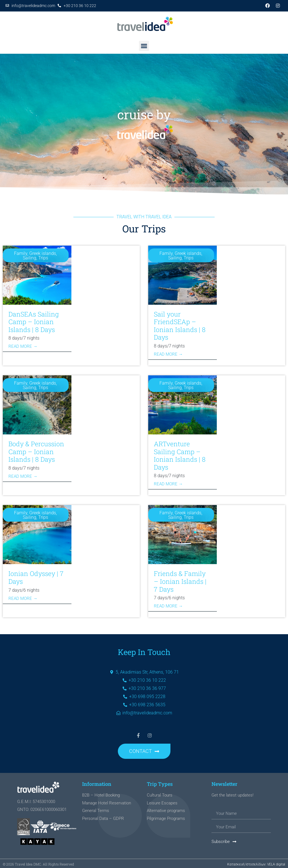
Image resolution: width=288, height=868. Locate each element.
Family (21, 253)
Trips (43, 258)
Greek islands (43, 253)
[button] (144, 46)
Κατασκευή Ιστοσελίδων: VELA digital (256, 863)
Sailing (30, 258)
